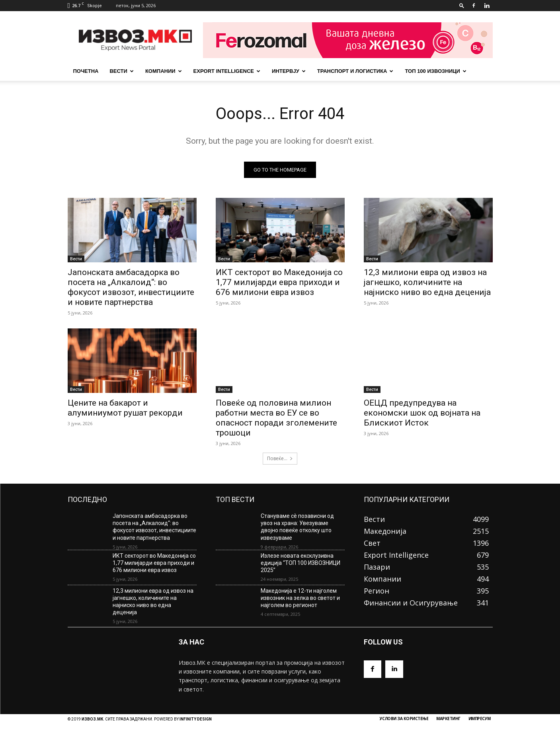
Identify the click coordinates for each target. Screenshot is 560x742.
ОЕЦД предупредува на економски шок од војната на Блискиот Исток (422, 413)
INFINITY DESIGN (196, 719)
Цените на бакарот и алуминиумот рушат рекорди (125, 408)
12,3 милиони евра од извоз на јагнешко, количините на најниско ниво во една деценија (427, 282)
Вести (121, 71)
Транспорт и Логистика (355, 71)
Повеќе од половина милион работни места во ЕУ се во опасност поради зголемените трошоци (276, 418)
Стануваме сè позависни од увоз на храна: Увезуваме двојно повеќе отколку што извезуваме (297, 527)
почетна (86, 71)
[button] (462, 5)
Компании (164, 71)
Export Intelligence (227, 71)
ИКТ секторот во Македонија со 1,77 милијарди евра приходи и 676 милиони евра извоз (279, 282)
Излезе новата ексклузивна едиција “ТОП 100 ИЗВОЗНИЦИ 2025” (300, 563)
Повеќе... (280, 458)
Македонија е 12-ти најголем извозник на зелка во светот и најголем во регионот (300, 598)
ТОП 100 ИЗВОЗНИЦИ (435, 71)
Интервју (289, 71)
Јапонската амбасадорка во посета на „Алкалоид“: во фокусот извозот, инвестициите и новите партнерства (131, 287)
